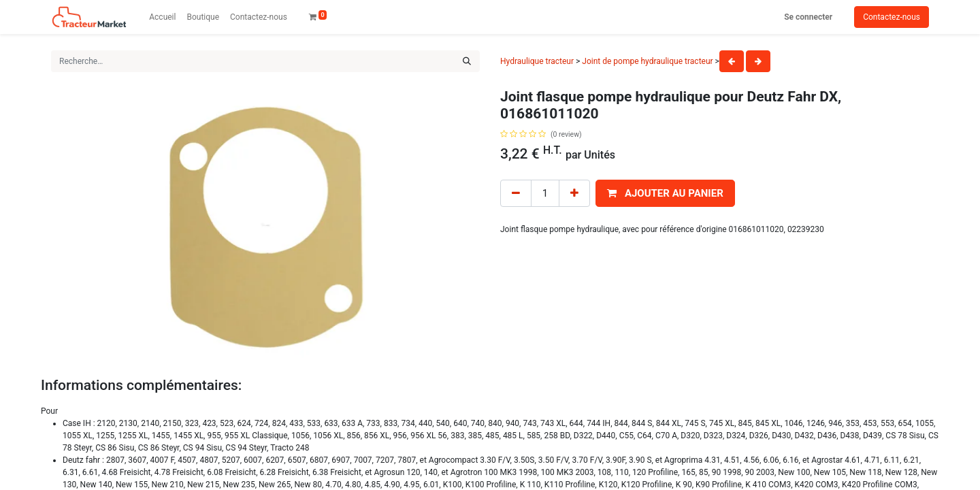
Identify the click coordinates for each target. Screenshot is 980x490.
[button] (665, 194)
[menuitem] (162, 17)
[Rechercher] (467, 61)
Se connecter (808, 17)
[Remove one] (516, 194)
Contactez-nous (892, 17)
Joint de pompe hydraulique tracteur (647, 61)
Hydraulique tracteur (537, 61)
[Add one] (574, 194)
